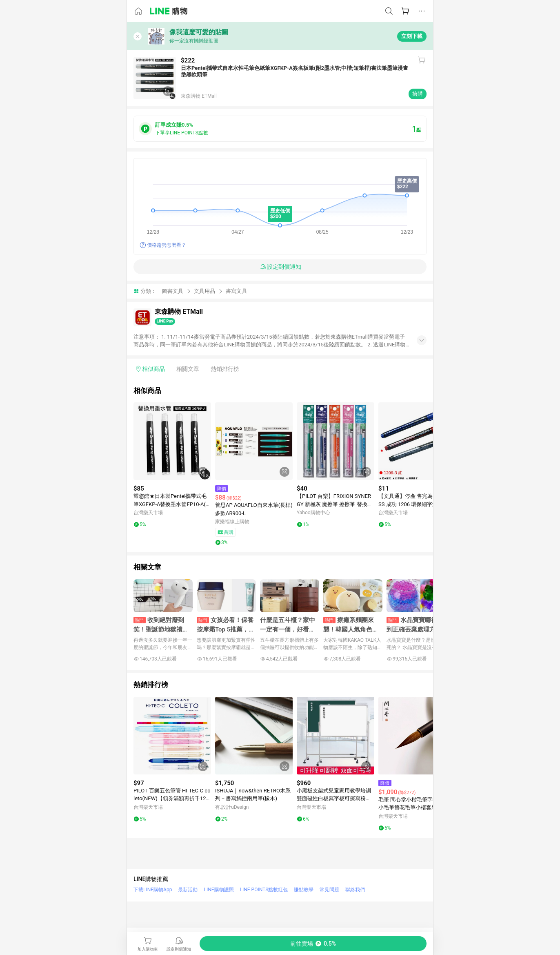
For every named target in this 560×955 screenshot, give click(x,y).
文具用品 (204, 291)
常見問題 (329, 890)
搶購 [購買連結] (418, 94)
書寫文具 (236, 291)
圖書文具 (173, 291)
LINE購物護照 (219, 890)
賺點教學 (304, 890)
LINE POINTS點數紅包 (264, 890)
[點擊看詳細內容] (172, 441)
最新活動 (188, 890)
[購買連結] (313, 944)
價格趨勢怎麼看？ (167, 245)
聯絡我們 (355, 890)
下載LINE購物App (153, 890)
